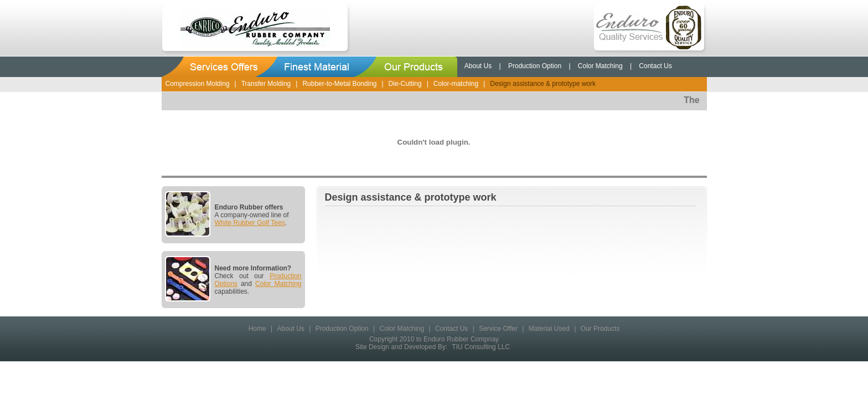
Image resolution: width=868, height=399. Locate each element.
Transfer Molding (266, 84)
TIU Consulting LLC (481, 347)
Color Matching (600, 66)
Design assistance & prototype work (543, 84)
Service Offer (498, 329)
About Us (478, 66)
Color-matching (456, 84)
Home (257, 329)
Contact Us (655, 66)
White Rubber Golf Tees (250, 223)
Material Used (549, 329)
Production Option (535, 66)
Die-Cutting (405, 84)
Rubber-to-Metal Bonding (339, 84)
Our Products (600, 329)
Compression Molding (198, 84)
